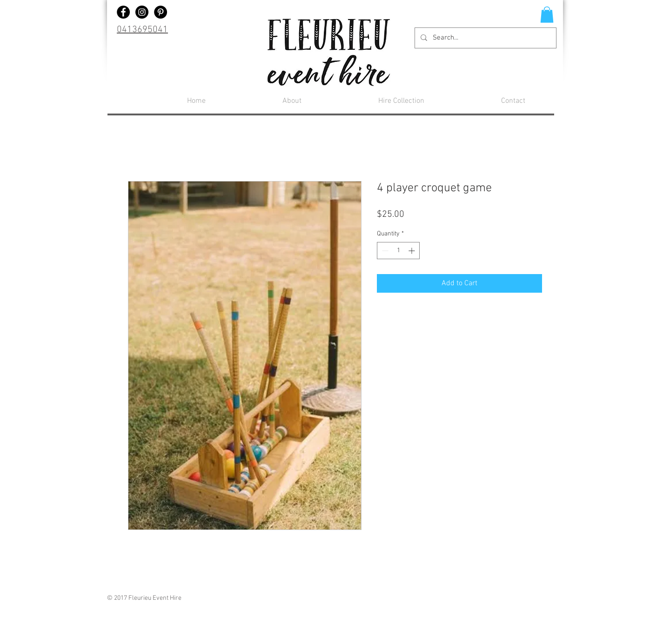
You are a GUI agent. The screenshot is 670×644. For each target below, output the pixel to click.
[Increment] (412, 251)
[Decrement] (384, 251)
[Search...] (485, 38)
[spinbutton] (398, 251)
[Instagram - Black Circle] (142, 12)
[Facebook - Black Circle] (123, 12)
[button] (547, 15)
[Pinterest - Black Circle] (161, 12)
